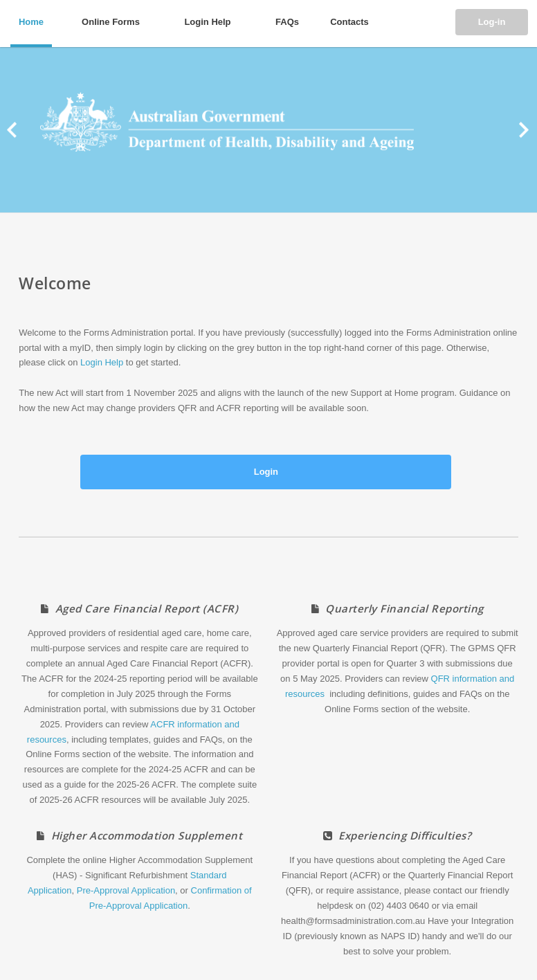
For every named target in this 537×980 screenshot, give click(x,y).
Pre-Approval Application (126, 890)
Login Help (102, 362)
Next (519, 130)
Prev (18, 130)
